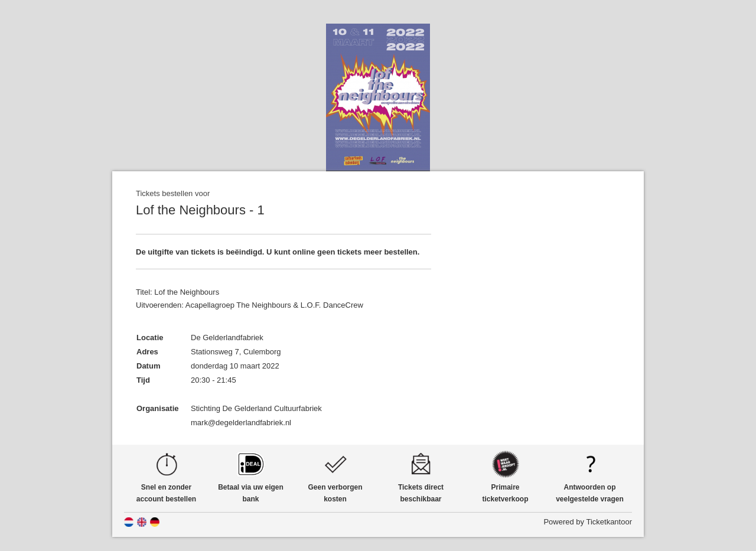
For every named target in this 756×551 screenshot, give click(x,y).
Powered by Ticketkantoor (588, 522)
